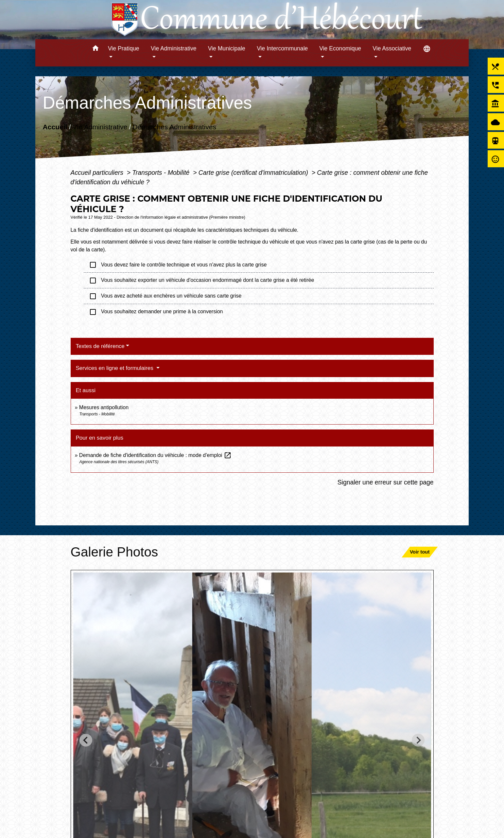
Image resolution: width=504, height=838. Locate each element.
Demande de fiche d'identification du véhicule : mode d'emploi (155, 455)
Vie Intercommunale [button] (282, 48)
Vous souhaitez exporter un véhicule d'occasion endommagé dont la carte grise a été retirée (202, 281)
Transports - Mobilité (162, 173)
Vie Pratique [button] (124, 48)
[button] (95, 49)
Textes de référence (100, 346)
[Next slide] (418, 740)
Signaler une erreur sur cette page (386, 482)
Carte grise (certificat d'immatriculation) (254, 173)
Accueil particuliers (98, 173)
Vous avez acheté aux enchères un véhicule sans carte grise (166, 296)
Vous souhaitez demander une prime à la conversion (157, 312)
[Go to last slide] (86, 740)
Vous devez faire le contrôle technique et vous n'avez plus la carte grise (178, 265)
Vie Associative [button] (392, 48)
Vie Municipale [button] (227, 48)
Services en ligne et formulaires (115, 368)
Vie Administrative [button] (174, 48)
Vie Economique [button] (340, 48)
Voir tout (420, 552)
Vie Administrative (100, 127)
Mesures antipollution (104, 407)
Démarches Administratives (174, 127)
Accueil (55, 127)
